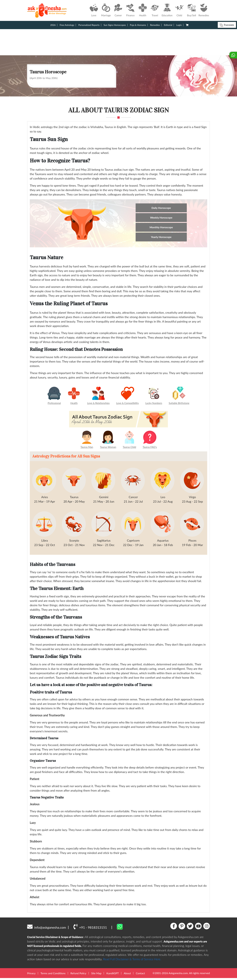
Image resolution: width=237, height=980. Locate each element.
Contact (140, 975)
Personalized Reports (89, 25)
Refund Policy (78, 975)
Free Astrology (67, 25)
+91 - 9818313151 (90, 928)
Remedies (155, 25)
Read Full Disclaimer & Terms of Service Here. (132, 961)
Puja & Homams (138, 25)
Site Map (96, 975)
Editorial (168, 25)
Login (179, 25)
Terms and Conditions (53, 975)
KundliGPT (112, 975)
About (127, 975)
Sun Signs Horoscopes (115, 25)
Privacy (31, 975)
